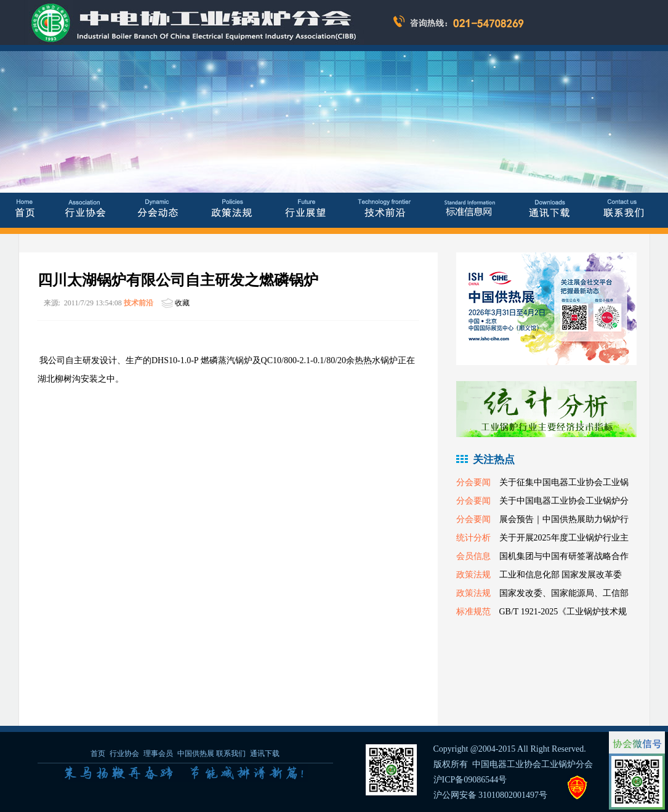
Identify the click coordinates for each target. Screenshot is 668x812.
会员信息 (473, 556)
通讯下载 (265, 754)
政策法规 (473, 575)
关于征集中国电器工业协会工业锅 (564, 482)
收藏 (182, 303)
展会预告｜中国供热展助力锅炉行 (564, 519)
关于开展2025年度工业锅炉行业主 (564, 538)
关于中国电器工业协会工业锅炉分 (564, 501)
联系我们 (231, 754)
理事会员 (159, 754)
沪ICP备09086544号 (470, 780)
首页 (98, 754)
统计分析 (473, 538)
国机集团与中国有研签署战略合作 (564, 556)
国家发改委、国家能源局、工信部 (564, 593)
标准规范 (473, 612)
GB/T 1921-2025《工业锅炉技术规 (563, 612)
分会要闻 (473, 482)
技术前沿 (139, 303)
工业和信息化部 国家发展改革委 (561, 575)
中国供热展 (196, 754)
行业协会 (124, 754)
